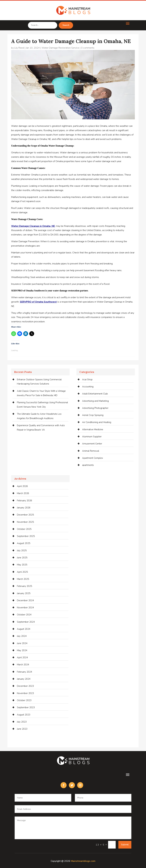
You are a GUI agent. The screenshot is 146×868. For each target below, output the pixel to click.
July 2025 (22, 550)
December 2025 (25, 515)
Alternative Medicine (93, 429)
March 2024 (23, 665)
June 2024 (22, 643)
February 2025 (24, 586)
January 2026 (24, 508)
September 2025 (26, 536)
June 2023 (22, 729)
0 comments (88, 48)
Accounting (88, 387)
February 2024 (24, 672)
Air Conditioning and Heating (97, 422)
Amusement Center (92, 444)
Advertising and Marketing (95, 401)
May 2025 (22, 565)
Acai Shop (87, 380)
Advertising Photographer (95, 408)
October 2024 (24, 615)
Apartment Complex (93, 458)
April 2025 (22, 572)
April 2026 (22, 486)
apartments (88, 465)
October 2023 (24, 700)
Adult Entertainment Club (95, 394)
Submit (125, 845)
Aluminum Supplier (92, 437)
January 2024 (24, 679)
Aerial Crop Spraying (93, 415)
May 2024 (22, 650)
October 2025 (24, 529)
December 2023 (25, 686)
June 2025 (22, 558)
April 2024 (22, 657)
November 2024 (25, 608)
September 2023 (26, 707)
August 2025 (24, 543)
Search (66, 25)
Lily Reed (19, 48)
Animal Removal (91, 451)
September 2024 (26, 622)
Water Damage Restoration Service (60, 48)
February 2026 (24, 501)
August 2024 (24, 629)
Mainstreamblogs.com (83, 861)
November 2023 (25, 693)
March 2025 (23, 579)
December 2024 (25, 600)
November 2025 (25, 522)
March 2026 (23, 493)
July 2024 (22, 636)
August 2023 (24, 715)
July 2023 (22, 722)
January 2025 (24, 593)
